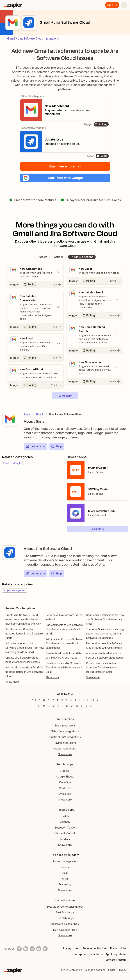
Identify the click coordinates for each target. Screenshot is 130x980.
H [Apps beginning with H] (71, 700)
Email (65, 873)
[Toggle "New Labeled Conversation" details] (36, 307)
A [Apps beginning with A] (40, 700)
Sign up (112, 5)
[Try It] (36, 284)
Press (114, 948)
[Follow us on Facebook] (19, 949)
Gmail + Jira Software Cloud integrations (33, 39)
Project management (65, 861)
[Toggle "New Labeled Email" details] (95, 300)
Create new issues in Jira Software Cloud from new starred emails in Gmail (101, 667)
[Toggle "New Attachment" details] (36, 272)
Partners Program (116, 960)
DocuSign (65, 782)
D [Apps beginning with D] (53, 700)
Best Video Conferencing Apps (65, 907)
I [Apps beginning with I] (75, 700)
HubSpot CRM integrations (65, 737)
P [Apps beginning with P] (44, 706)
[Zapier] (13, 5)
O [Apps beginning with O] (39, 706)
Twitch (65, 816)
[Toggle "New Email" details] (36, 344)
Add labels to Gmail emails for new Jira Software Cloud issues (105, 655)
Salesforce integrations (65, 731)
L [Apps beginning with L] (88, 700)
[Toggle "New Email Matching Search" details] (95, 335)
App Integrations (116, 954)
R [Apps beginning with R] (53, 706)
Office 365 (65, 794)
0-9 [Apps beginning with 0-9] (34, 700)
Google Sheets (65, 777)
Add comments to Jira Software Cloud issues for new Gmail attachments (64, 643)
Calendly (65, 822)
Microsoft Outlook (65, 833)
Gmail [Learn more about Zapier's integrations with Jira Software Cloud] (39, 414)
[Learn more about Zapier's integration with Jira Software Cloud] (10, 553)
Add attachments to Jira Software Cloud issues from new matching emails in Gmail (25, 648)
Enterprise (80, 954)
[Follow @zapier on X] (32, 949)
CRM (65, 879)
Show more (65, 754)
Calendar (65, 867)
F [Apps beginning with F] (62, 700)
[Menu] (124, 5)
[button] (65, 178)
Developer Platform (95, 948)
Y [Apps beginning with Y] (86, 706)
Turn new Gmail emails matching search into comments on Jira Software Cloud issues (105, 633)
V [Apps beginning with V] (72, 706)
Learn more (35, 446)
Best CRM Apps (65, 918)
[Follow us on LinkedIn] (26, 949)
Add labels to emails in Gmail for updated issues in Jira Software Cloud (24, 672)
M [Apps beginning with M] (93, 700)
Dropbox (65, 771)
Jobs (123, 948)
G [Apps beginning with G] (67, 700)
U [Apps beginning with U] (67, 706)
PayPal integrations (65, 743)
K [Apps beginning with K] (84, 700)
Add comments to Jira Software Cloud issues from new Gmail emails (64, 629)
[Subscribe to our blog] (45, 949)
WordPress (65, 788)
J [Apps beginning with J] (79, 700)
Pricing (67, 948)
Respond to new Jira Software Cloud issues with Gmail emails (104, 646)
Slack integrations (65, 725)
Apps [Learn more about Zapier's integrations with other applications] (27, 414)
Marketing (65, 884)
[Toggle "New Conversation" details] (95, 368)
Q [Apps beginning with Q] (49, 706)
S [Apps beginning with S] (58, 706)
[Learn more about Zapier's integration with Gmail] (10, 419)
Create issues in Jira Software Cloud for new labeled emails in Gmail (64, 667)
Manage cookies (95, 970)
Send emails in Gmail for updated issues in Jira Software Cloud (24, 633)
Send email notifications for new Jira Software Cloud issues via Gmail (105, 619)
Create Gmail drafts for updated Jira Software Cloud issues (64, 655)
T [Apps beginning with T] (62, 706)
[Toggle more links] (25, 682)
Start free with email (65, 166)
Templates (96, 954)
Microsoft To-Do (65, 828)
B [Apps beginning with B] (44, 700)
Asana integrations (65, 748)
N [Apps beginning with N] (97, 700)
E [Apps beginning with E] (58, 700)
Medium (65, 839)
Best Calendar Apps (65, 930)
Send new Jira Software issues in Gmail (64, 617)
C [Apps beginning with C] (49, 700)
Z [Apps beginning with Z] (91, 706)
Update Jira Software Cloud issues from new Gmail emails (23, 660)
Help (56, 446)
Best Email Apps (65, 912)
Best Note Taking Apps (65, 924)
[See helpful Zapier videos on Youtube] (39, 949)
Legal (111, 970)
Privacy (122, 970)
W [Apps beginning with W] (77, 706)
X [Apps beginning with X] (82, 706)
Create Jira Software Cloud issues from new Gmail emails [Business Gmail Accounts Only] (24, 619)
